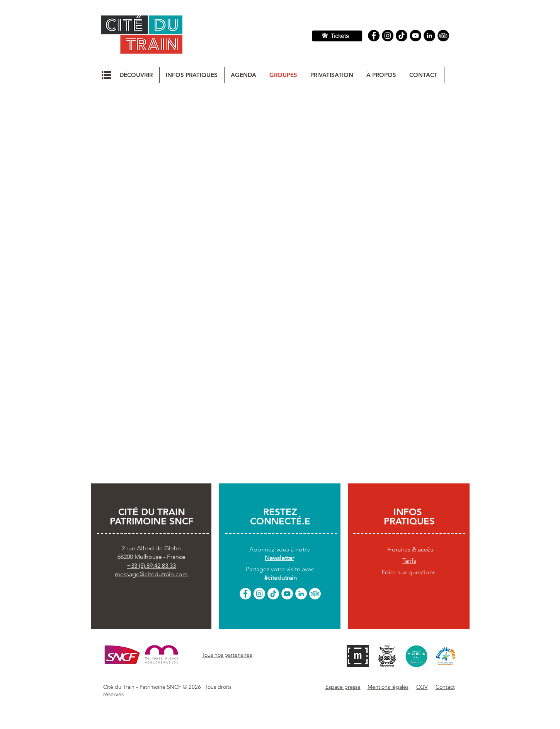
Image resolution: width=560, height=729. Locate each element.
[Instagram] (388, 36)
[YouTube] (415, 36)
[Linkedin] (429, 36)
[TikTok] (273, 594)
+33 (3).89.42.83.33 (151, 566)
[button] (106, 75)
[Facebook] (374, 36)
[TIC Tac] (402, 36)
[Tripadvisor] (443, 36)
